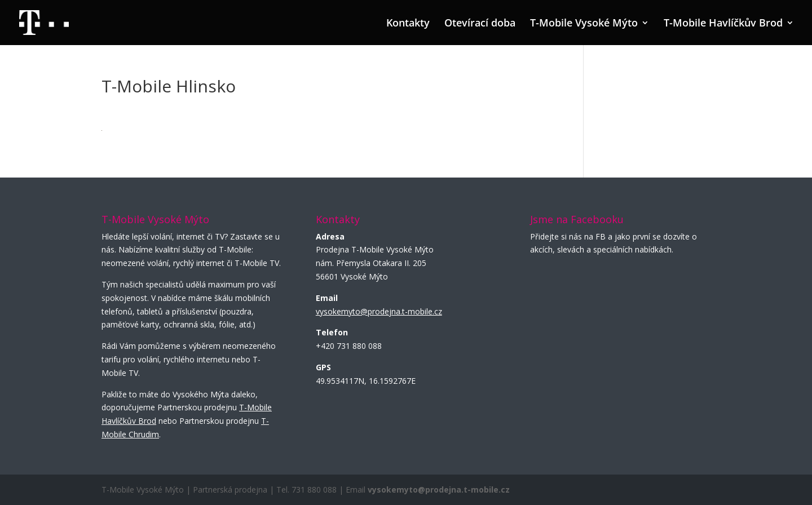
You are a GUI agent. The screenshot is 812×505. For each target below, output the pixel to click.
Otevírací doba (480, 24)
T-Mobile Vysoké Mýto (584, 24)
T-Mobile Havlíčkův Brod (723, 24)
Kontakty (408, 24)
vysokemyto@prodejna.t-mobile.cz (379, 311)
